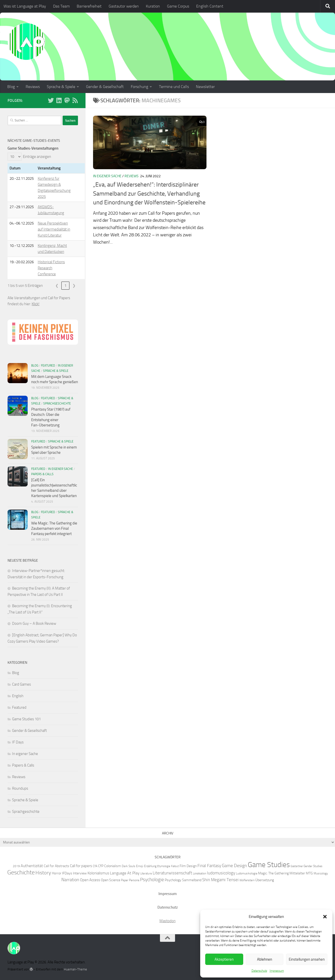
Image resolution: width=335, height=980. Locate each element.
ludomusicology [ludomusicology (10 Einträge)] (221, 873)
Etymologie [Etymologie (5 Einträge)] (164, 866)
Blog (11, 87)
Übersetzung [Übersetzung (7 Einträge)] (265, 880)
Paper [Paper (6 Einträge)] (125, 880)
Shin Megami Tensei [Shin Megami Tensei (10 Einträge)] (220, 880)
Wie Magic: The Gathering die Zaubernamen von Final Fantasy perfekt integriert (54, 528)
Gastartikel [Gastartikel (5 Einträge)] (297, 866)
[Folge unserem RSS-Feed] (75, 100)
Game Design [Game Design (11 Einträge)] (234, 866)
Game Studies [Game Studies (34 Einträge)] (269, 865)
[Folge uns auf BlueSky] (51, 100)
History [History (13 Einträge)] (43, 873)
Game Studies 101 (26, 719)
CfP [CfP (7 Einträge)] (101, 866)
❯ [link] (74, 286)
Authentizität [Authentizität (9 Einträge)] (32, 866)
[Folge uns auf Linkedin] (59, 100)
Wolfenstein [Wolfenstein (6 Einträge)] (247, 880)
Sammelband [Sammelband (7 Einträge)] (192, 880)
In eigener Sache (107, 176)
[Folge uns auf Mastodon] (67, 100)
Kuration (153, 6)
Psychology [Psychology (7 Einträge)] (173, 880)
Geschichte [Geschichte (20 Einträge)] (21, 872)
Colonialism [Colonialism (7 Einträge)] (113, 866)
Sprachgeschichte (57, 404)
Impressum (277, 971)
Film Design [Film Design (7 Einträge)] (188, 866)
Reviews (33, 87)
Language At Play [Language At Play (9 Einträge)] (125, 873)
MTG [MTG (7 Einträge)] (309, 873)
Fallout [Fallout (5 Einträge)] (175, 866)
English (18, 696)
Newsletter (205, 87)
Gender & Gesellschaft (105, 87)
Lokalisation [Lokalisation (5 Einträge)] (200, 874)
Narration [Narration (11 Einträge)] (70, 880)
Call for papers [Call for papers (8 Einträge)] (81, 866)
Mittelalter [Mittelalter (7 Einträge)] (297, 873)
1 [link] (65, 286)
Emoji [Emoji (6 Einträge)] (140, 866)
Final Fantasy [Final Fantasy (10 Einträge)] (209, 866)
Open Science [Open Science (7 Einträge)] (111, 880)
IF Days (18, 742)
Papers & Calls (42, 474)
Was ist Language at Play (25, 6)
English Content (210, 6)
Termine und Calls (174, 87)
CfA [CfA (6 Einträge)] (95, 866)
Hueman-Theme (75, 969)
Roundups (20, 788)
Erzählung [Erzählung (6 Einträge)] (150, 866)
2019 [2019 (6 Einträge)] (16, 866)
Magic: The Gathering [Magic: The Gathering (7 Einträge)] (273, 873)
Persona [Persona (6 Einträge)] (134, 880)
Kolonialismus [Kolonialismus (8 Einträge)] (98, 873)
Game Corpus (178, 6)
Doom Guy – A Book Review (34, 623)
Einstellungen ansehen (307, 959)
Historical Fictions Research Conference (51, 268)
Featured (48, 366)
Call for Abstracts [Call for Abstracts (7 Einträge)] (56, 866)
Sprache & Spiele (61, 87)
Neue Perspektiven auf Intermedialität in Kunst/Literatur (54, 229)
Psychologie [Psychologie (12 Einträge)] (152, 880)
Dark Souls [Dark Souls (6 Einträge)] (129, 866)
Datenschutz (259, 971)
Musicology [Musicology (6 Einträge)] (321, 873)
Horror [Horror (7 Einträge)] (57, 873)
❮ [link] (57, 286)
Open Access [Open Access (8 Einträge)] (90, 880)
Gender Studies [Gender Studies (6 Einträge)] (313, 866)
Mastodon (168, 921)
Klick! (36, 304)
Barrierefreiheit (89, 6)
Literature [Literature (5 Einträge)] (146, 874)
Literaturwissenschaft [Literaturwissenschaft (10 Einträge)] (172, 873)
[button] (325, 917)
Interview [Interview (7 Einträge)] (80, 873)
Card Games (22, 684)
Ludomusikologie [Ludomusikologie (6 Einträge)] (247, 873)
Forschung (139, 87)
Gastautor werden (124, 6)
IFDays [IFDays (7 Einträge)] (67, 873)
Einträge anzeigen (37, 157)
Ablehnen (265, 959)
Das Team (61, 6)
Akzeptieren (224, 959)
